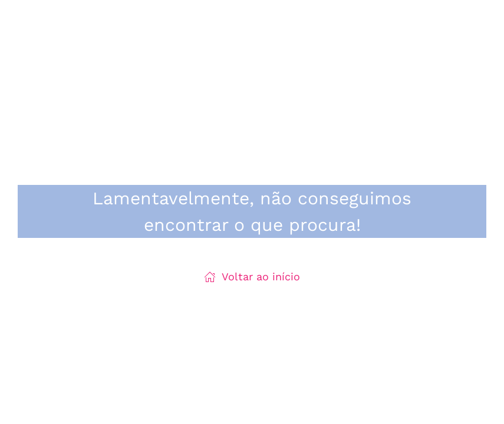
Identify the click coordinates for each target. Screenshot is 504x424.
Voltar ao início (252, 276)
